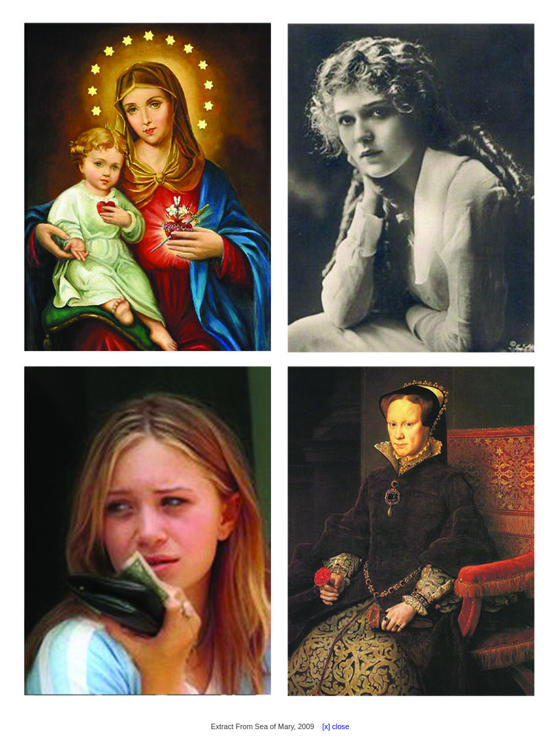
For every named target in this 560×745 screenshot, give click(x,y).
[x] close (333, 726)
